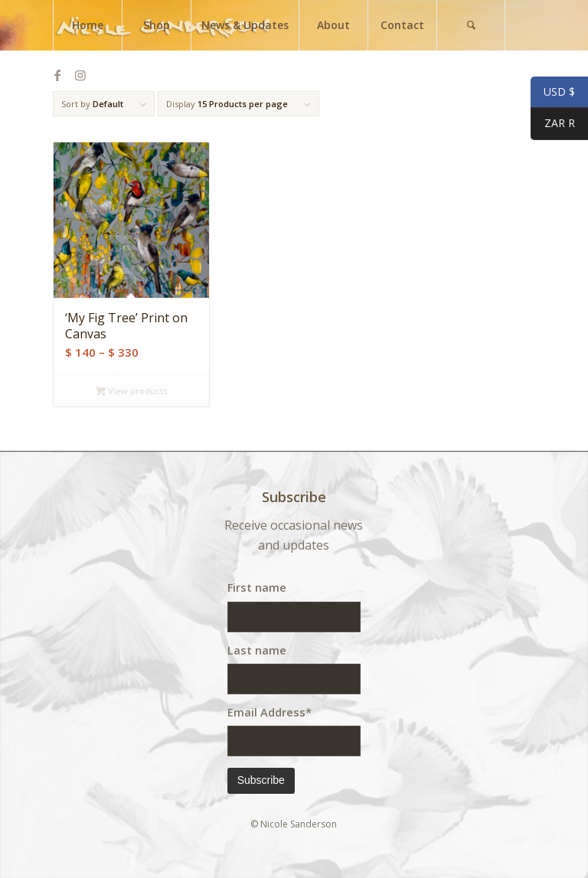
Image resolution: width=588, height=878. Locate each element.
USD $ (553, 93)
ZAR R (553, 125)
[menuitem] (87, 25)
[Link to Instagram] (80, 75)
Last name (257, 650)
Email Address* (269, 712)
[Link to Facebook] (57, 75)
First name (257, 587)
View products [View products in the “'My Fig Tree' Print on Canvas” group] (132, 391)
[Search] (471, 25)
